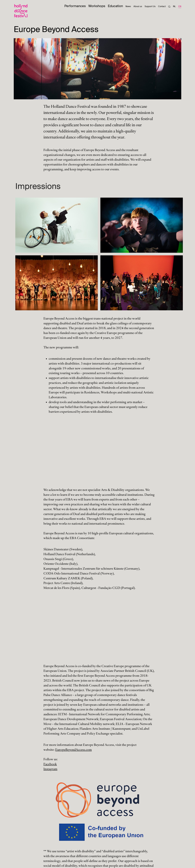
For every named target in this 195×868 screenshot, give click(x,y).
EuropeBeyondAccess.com (73, 750)
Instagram (50, 769)
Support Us (150, 6)
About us (138, 6)
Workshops (97, 6)
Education (115, 6)
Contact (162, 6)
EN (180, 6)
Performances (75, 6)
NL (174, 6)
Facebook (50, 764)
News (128, 6)
